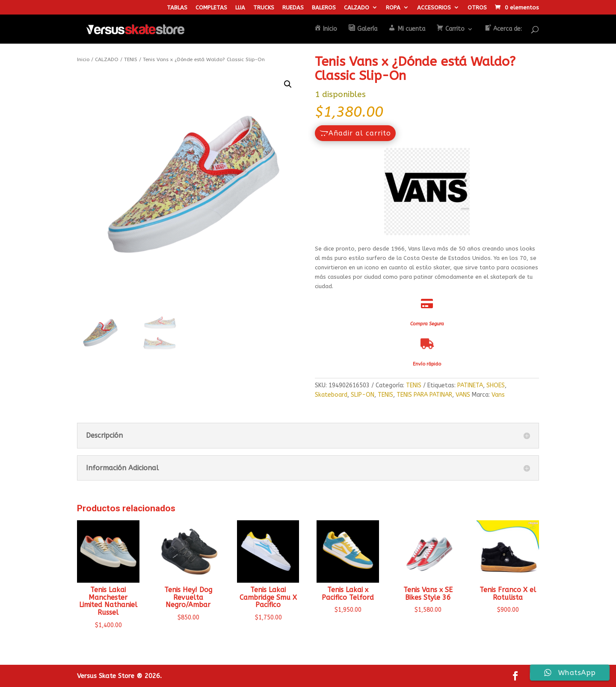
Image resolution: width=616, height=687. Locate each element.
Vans (498, 395)
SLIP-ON (363, 395)
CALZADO (357, 8)
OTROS (477, 8)
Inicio (83, 59)
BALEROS (324, 8)
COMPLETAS (211, 8)
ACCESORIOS (434, 8)
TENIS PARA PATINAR (424, 395)
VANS (463, 395)
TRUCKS (264, 8)
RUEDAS (293, 8)
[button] (288, 84)
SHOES (496, 385)
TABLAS (177, 8)
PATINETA (470, 385)
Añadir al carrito (360, 133)
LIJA (240, 8)
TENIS (131, 59)
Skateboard (331, 395)
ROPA (393, 8)
